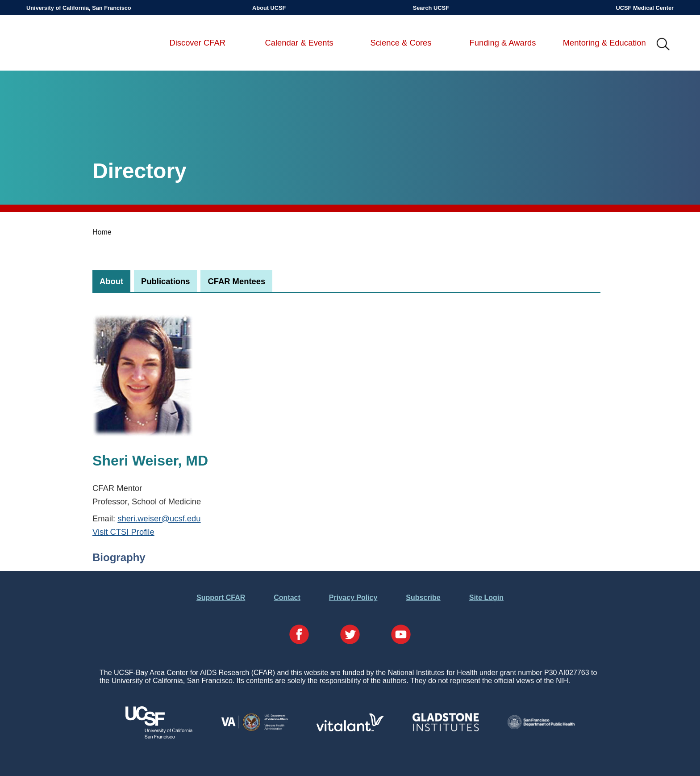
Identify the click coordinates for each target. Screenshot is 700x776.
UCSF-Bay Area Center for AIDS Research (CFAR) (73, 45)
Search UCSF (431, 8)
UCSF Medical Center (645, 8)
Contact (287, 598)
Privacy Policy (353, 598)
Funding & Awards (502, 43)
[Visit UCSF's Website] (159, 736)
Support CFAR (221, 598)
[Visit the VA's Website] (254, 729)
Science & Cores (401, 43)
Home (102, 232)
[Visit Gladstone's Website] (446, 729)
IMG (663, 45)
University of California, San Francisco (79, 8)
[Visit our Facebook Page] (299, 635)
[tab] (111, 281)
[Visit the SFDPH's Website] (541, 727)
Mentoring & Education (604, 43)
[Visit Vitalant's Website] (350, 729)
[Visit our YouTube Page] (401, 635)
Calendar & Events (299, 43)
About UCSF (269, 8)
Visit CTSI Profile (123, 532)
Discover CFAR (197, 43)
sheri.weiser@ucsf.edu (159, 518)
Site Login (486, 598)
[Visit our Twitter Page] (350, 635)
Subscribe (423, 598)
